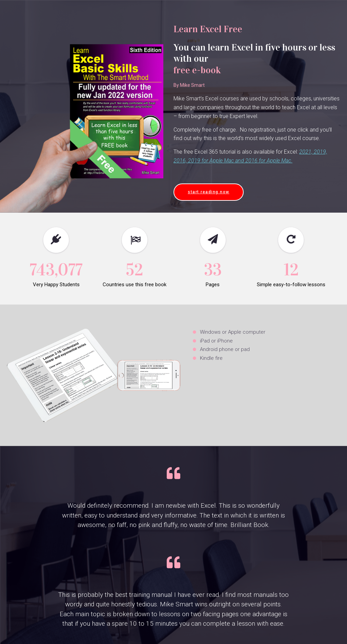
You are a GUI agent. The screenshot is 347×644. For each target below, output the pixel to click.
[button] (209, 192)
